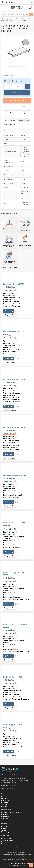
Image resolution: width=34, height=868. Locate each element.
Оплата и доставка (7, 840)
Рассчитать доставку (17, 113)
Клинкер (4, 828)
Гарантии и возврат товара (9, 842)
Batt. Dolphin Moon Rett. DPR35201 (15, 427)
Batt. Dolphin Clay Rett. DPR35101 (15, 284)
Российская (5, 802)
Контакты (4, 844)
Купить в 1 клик (17, 100)
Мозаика (4, 826)
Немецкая (4, 806)
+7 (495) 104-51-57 (8, 786)
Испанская (5, 797)
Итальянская (5, 799)
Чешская (4, 804)
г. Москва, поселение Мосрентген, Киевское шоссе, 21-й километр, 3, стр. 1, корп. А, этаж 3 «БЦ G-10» (15, 780)
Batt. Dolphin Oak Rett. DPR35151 (15, 475)
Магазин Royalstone (7, 838)
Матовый (4, 820)
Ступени (4, 830)
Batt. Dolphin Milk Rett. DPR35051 (15, 380)
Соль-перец (5, 818)
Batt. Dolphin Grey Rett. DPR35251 (15, 332)
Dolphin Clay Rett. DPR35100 (13, 677)
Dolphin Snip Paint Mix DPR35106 (14, 523)
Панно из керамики (7, 832)
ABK (21, 166)
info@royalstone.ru (8, 789)
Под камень (5, 814)
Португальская (6, 801)
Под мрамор (5, 816)
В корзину (17, 93)
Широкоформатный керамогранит (12, 813)
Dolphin (22, 170)
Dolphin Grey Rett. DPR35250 (13, 725)
